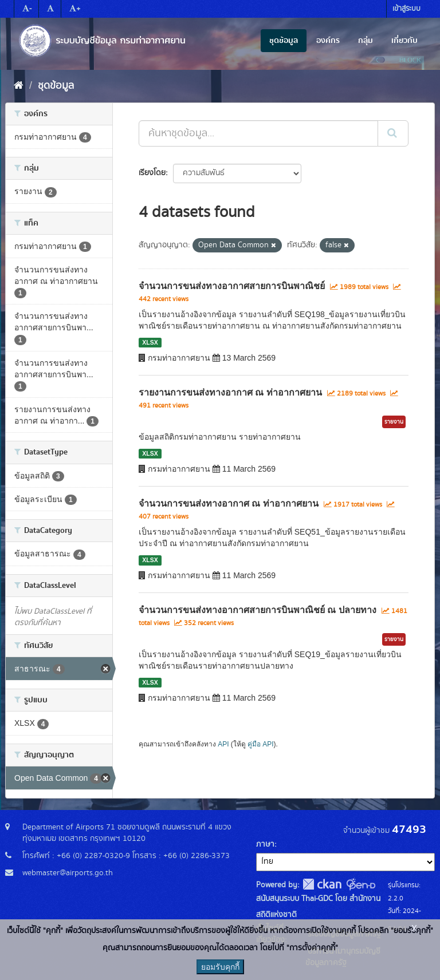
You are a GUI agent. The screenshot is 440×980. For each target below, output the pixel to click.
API (223, 744)
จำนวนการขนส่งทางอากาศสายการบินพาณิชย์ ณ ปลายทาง (258, 610)
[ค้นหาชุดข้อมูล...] (258, 133)
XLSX (150, 342)
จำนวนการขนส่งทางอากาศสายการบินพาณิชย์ (232, 286)
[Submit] (393, 133)
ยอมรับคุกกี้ (220, 967)
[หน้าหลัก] (19, 86)
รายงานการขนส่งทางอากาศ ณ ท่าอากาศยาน (230, 392)
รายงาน (394, 422)
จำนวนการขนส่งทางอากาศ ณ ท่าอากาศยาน (229, 503)
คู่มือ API (260, 744)
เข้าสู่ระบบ (406, 9)
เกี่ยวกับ (404, 41)
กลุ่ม (366, 41)
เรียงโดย (152, 173)
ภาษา (265, 844)
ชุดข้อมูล (284, 41)
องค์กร (328, 41)
